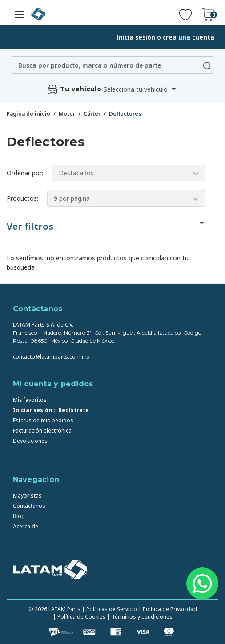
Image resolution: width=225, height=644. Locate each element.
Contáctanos (29, 506)
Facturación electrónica (42, 431)
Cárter (92, 114)
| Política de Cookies (79, 617)
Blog (19, 516)
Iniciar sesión (32, 410)
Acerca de (26, 526)
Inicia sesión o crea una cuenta (165, 37)
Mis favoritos (30, 400)
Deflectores (125, 114)
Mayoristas (27, 496)
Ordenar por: (25, 173)
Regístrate (74, 410)
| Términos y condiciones (140, 617)
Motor (67, 114)
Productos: (22, 198)
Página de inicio (28, 114)
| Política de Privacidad (168, 609)
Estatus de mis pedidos (43, 420)
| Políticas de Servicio (109, 609)
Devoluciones (30, 441)
